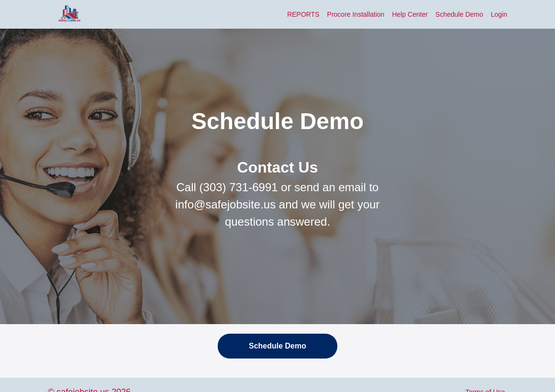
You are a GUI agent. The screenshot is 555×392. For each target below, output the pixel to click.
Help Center (410, 14)
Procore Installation (356, 14)
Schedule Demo (459, 14)
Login (499, 14)
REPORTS (303, 14)
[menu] (393, 14)
